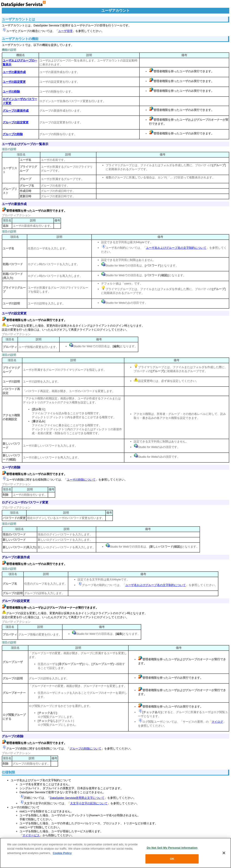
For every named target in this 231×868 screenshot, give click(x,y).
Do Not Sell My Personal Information (172, 848)
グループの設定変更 (16, 601)
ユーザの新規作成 (14, 204)
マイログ (217, 722)
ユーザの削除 (11, 467)
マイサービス (31, 835)
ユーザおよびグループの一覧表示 (25, 144)
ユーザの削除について (81, 480)
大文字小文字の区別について (89, 803)
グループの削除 (13, 736)
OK (172, 859)
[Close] (224, 853)
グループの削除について (85, 749)
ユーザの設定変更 (14, 313)
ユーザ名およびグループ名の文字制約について (176, 248)
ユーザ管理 (65, 31)
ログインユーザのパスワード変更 (25, 502)
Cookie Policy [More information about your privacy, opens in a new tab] (62, 853)
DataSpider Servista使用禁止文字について (77, 798)
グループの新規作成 (16, 557)
